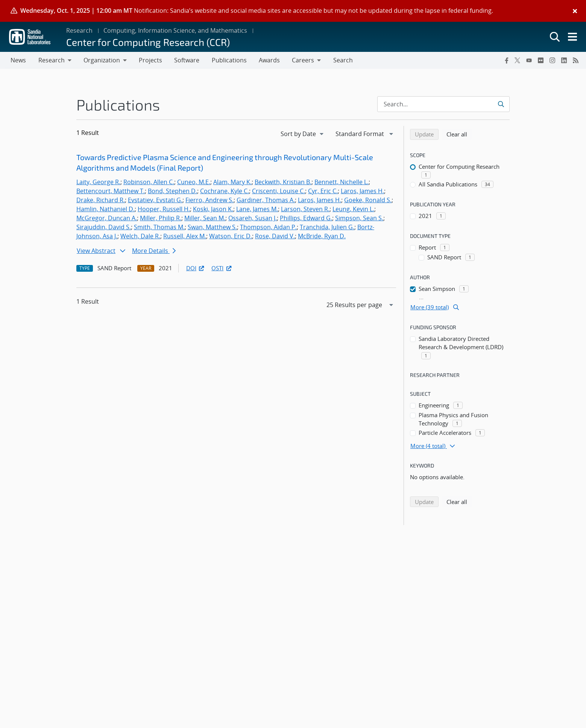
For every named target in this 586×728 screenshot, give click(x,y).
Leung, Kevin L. (353, 209)
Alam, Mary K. (232, 182)
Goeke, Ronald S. (368, 200)
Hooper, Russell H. (164, 209)
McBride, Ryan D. (322, 236)
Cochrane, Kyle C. (225, 191)
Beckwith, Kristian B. (283, 182)
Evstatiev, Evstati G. (155, 200)
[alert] (293, 11)
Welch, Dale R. (140, 236)
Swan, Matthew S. (212, 227)
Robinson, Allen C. (149, 182)
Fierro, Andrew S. (210, 200)
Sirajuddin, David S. (104, 227)
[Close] (575, 11)
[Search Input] (443, 104)
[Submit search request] (502, 104)
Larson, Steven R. (305, 209)
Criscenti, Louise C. (279, 191)
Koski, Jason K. (213, 209)
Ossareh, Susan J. (253, 218)
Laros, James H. (362, 191)
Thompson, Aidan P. (268, 227)
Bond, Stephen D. (172, 191)
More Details (154, 251)
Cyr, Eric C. (323, 191)
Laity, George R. (98, 182)
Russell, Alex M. (185, 236)
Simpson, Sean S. (359, 218)
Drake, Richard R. (101, 200)
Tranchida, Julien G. (327, 227)
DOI (196, 268)
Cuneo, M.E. (194, 182)
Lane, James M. (257, 209)
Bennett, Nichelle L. (342, 182)
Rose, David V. (275, 236)
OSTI (222, 268)
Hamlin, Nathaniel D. (106, 209)
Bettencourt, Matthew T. (111, 191)
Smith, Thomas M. (159, 227)
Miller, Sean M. (205, 218)
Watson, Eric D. (231, 236)
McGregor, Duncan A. (107, 218)
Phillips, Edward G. (306, 218)
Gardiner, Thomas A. (266, 200)
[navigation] (303, 134)
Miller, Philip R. (161, 218)
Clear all (459, 134)
